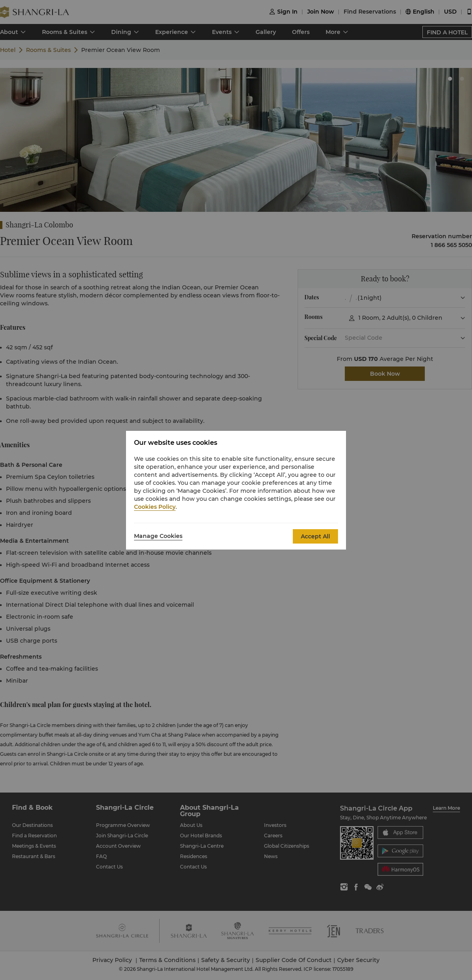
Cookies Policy (155, 507)
